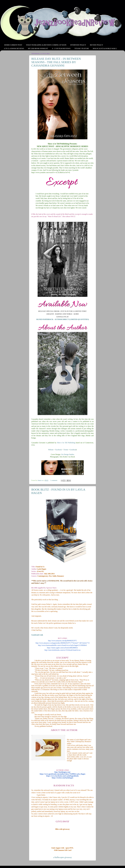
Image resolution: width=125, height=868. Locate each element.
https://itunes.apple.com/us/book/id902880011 (62, 648)
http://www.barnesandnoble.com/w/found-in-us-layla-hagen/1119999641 (62, 645)
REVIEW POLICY (97, 45)
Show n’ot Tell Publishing (66, 443)
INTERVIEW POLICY (78, 45)
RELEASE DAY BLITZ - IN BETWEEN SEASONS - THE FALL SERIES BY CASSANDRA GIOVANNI (56, 62)
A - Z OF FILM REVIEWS (61, 49)
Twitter (66, 450)
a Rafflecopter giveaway (62, 857)
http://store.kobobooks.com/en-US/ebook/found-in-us (62, 650)
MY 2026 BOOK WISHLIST (38, 49)
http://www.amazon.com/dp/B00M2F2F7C (62, 641)
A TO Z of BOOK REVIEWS (14, 49)
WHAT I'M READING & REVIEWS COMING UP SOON (46, 45)
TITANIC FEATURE (82, 49)
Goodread (73, 450)
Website (51, 450)
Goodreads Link (37, 635)
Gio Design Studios (68, 454)
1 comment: (54, 480)
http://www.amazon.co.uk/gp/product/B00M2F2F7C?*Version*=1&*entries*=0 (62, 643)
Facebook (58, 450)
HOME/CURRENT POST (13, 45)
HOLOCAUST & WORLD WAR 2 (105, 49)
